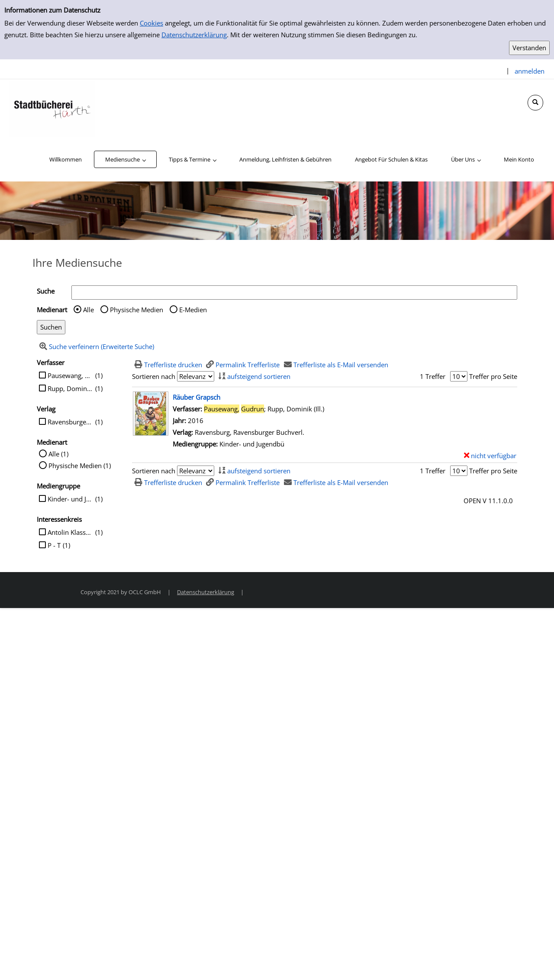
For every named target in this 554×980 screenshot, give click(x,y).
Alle (89, 310)
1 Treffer (433, 376)
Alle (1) (58, 454)
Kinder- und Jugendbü (70, 499)
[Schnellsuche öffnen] (535, 103)
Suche (46, 291)
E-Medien (193, 310)
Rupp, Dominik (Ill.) (70, 388)
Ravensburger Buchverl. (70, 422)
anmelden (530, 71)
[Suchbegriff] (294, 293)
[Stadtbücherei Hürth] (52, 107)
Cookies (151, 23)
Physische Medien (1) (80, 466)
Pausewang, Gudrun (70, 375)
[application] (125, 159)
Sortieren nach (154, 376)
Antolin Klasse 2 (70, 532)
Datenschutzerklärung (194, 35)
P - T (54, 545)
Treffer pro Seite (493, 376)
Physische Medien (137, 310)
